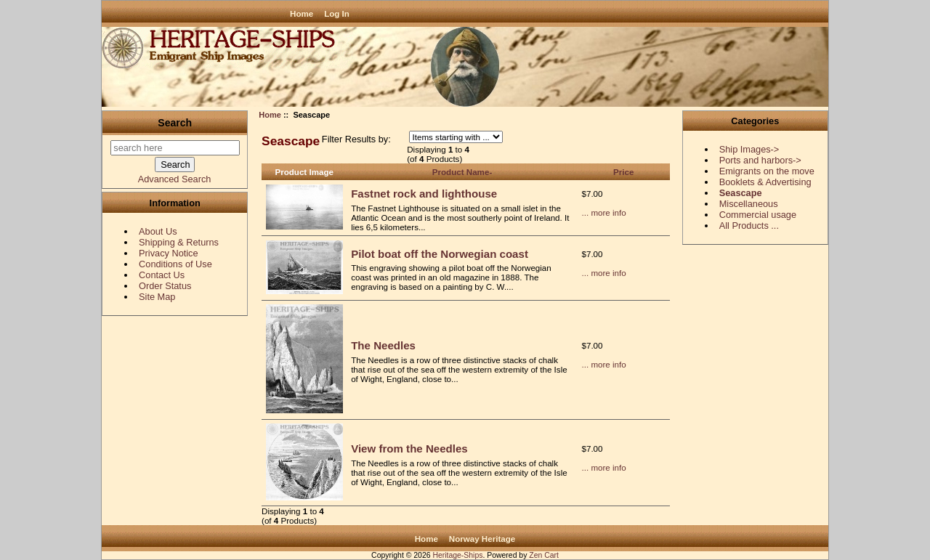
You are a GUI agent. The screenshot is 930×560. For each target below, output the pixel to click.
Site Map (157, 297)
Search (175, 123)
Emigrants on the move (767, 171)
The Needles (383, 345)
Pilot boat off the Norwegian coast (440, 254)
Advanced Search (175, 179)
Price (623, 172)
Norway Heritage (482, 539)
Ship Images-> (749, 149)
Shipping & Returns (179, 242)
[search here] (175, 148)
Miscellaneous (749, 204)
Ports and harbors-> (760, 160)
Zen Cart (544, 555)
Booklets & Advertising (765, 182)
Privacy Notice (168, 253)
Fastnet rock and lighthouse (424, 194)
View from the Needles (409, 449)
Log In (337, 13)
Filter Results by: (356, 139)
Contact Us (162, 275)
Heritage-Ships (457, 555)
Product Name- (462, 172)
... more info (604, 212)
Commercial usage (758, 215)
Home (302, 13)
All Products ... (749, 226)
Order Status (165, 286)
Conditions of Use (175, 264)
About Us (158, 231)
